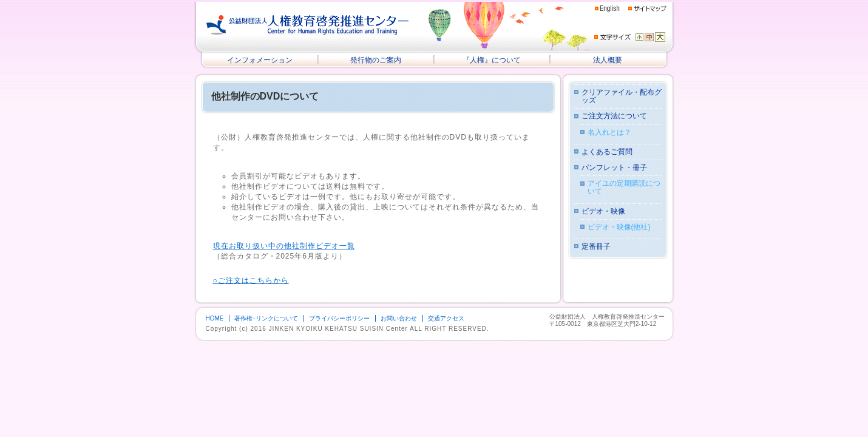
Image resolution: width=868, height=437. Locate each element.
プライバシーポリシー (339, 318)
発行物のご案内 (376, 60)
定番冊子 (596, 247)
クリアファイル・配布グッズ (622, 97)
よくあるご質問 (607, 152)
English (607, 9)
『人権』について (492, 60)
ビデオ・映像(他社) (619, 227)
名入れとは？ (609, 133)
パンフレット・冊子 (614, 168)
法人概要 (608, 60)
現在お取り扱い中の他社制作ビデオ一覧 (284, 246)
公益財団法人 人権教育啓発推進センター (308, 25)
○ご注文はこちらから (251, 280)
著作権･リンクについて (266, 318)
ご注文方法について (614, 116)
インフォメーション (260, 60)
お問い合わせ (399, 318)
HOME (215, 318)
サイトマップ (647, 8)
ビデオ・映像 (603, 212)
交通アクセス (446, 318)
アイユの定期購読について (624, 188)
